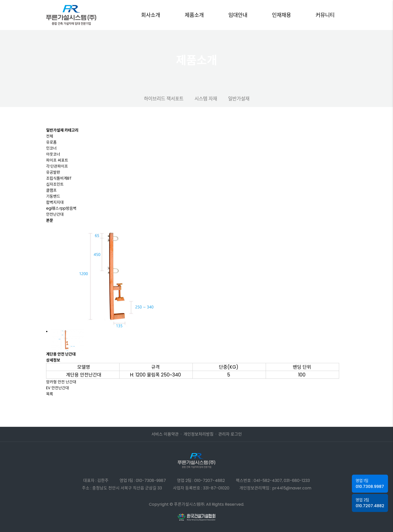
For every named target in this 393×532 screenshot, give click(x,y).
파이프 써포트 (57, 160)
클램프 (51, 190)
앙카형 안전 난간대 (61, 382)
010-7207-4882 (210, 481)
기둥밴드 (53, 196)
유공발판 (53, 172)
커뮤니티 (325, 15)
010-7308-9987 (151, 481)
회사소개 (151, 15)
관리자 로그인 (230, 434)
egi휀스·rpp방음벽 (61, 208)
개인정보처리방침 (199, 434)
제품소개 (194, 15)
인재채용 (281, 15)
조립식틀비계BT (59, 178)
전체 (50, 136)
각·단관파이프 (57, 166)
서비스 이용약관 (165, 434)
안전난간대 (55, 214)
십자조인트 (55, 184)
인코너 (51, 148)
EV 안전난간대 (58, 388)
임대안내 (238, 15)
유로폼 (51, 142)
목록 (50, 394)
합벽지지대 (55, 202)
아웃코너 (53, 154)
